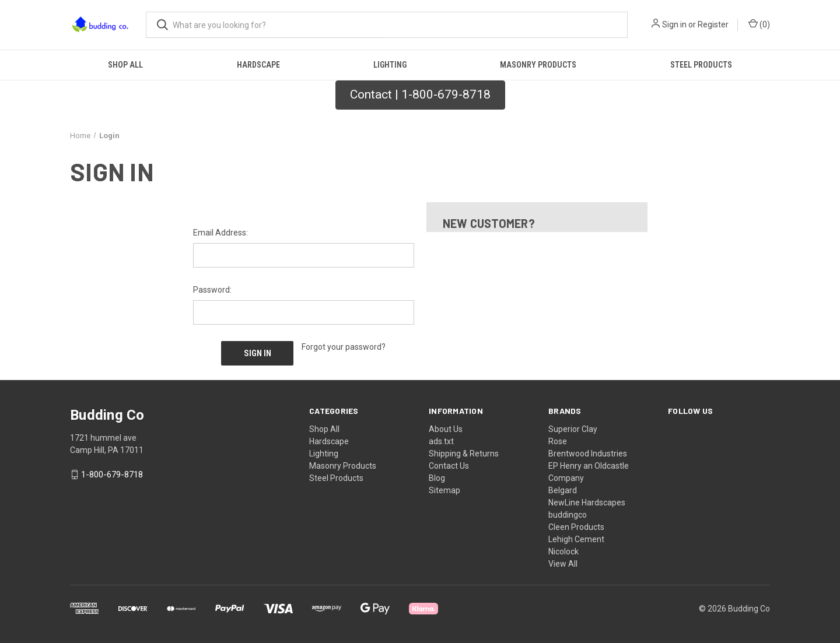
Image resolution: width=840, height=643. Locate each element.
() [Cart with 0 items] (759, 24)
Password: (212, 290)
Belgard (563, 489)
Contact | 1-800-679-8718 (420, 94)
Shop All (125, 65)
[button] (420, 95)
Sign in (674, 24)
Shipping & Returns (464, 452)
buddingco (568, 513)
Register (713, 24)
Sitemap (444, 489)
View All (563, 562)
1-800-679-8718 (112, 473)
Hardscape (258, 65)
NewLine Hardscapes (587, 501)
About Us (446, 427)
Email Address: (220, 233)
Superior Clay (573, 427)
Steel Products (701, 65)
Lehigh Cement (576, 537)
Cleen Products (576, 525)
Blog (437, 476)
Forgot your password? (344, 347)
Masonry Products (538, 65)
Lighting (390, 65)
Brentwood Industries (588, 452)
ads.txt (441, 440)
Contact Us (449, 464)
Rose (558, 440)
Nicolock (563, 550)
